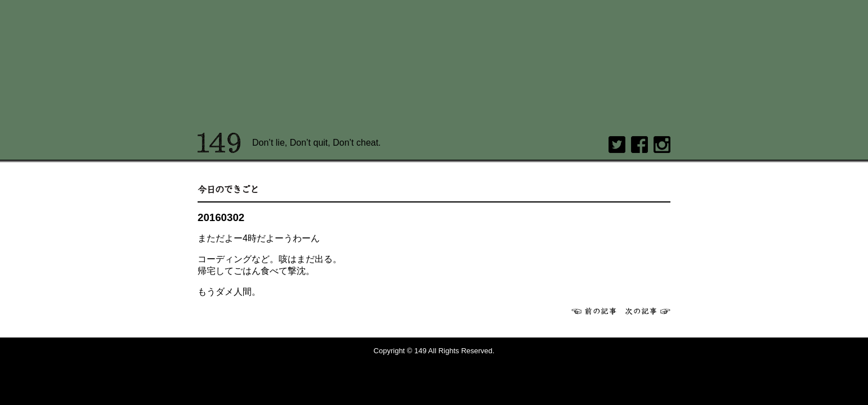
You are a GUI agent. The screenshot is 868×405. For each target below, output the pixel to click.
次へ (648, 311)
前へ (594, 311)
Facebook (639, 145)
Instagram (662, 145)
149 (219, 143)
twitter (617, 145)
